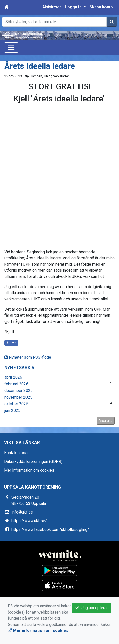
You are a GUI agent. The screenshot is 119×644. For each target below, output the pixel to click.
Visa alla (106, 421)
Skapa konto (101, 7)
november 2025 (18, 397)
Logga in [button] (74, 7)
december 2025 (18, 391)
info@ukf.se (22, 512)
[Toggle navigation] (11, 48)
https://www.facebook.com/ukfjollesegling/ (50, 530)
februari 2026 (16, 384)
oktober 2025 (16, 404)
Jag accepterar (91, 608)
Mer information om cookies (29, 470)
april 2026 (13, 377)
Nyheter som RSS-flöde (28, 357)
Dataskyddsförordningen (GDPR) (33, 461)
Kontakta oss (16, 453)
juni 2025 (12, 411)
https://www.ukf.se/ (29, 521)
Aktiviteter (52, 7)
